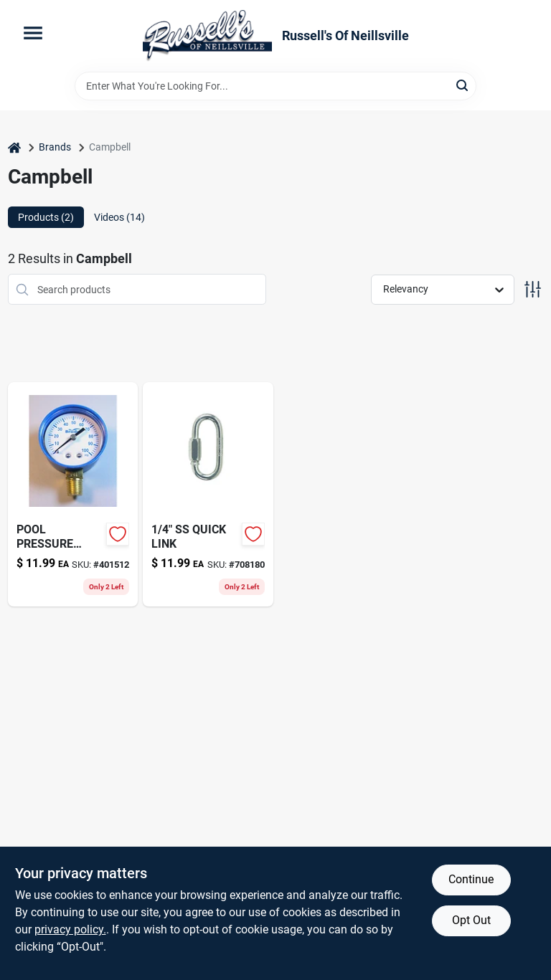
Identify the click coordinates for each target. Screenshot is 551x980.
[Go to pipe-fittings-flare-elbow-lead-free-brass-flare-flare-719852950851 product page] (208, 494)
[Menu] (33, 33)
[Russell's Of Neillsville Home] (207, 36)
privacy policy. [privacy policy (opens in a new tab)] (70, 929)
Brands (55, 147)
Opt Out (471, 920)
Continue (471, 879)
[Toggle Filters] (533, 289)
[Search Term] (275, 86)
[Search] (463, 85)
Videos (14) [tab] (119, 217)
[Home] (14, 147)
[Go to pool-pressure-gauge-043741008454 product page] (73, 494)
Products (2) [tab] (46, 217)
